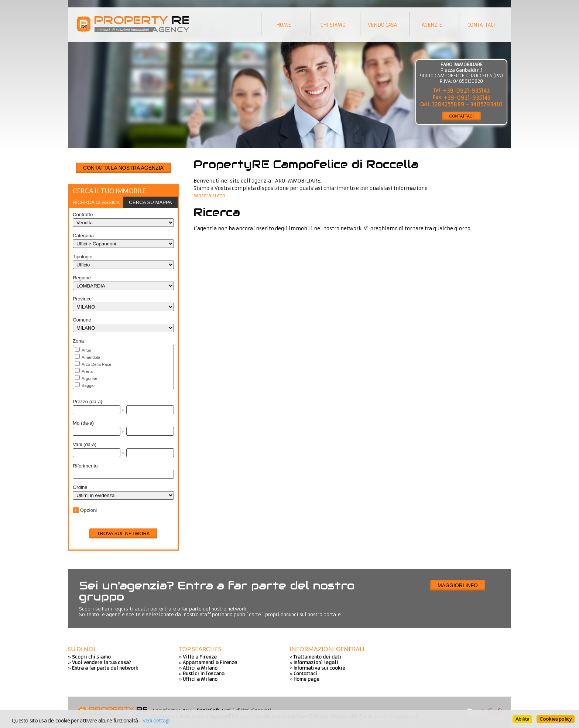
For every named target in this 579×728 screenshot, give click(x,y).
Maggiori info (458, 585)
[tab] (96, 202)
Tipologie (83, 257)
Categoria (83, 236)
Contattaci (306, 673)
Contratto (83, 215)
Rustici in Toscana (204, 673)
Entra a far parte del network (105, 668)
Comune (82, 320)
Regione (82, 278)
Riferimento (85, 466)
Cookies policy (556, 719)
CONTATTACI (462, 116)
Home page (306, 679)
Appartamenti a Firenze (210, 662)
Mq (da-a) (83, 423)
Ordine (80, 487)
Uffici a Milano (200, 679)
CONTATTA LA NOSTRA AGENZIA (123, 168)
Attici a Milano (200, 668)
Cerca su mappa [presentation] (150, 202)
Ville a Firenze (200, 657)
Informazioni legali (316, 662)
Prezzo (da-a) (88, 402)
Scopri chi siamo (91, 657)
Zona (78, 341)
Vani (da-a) (85, 444)
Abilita (522, 719)
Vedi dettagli (156, 720)
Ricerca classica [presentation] (96, 202)
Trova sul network (123, 533)
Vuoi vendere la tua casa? (102, 662)
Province (82, 299)
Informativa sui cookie (319, 668)
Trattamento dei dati (317, 657)
